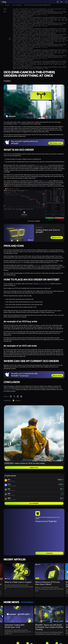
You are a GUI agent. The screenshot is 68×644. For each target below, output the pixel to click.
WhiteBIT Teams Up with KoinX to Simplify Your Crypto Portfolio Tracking (49, 610)
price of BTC (45, 182)
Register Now (34, 468)
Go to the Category (27, 585)
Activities (8, 641)
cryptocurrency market (10, 390)
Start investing (57, 376)
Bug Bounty (44, 641)
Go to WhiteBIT (34, 504)
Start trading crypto (56, 144)
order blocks (37, 266)
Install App (49, 536)
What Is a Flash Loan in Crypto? (18, 565)
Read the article (57, 238)
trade (22, 263)
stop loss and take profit (44, 284)
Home (2, 6)
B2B (50, 641)
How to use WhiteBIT (17, 6)
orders (19, 124)
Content (7, 81)
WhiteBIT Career (58, 641)
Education (7, 6)
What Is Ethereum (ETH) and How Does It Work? (47, 567)
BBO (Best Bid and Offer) (41, 166)
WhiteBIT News (26, 641)
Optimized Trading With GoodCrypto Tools (15, 609)
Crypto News (16, 641)
